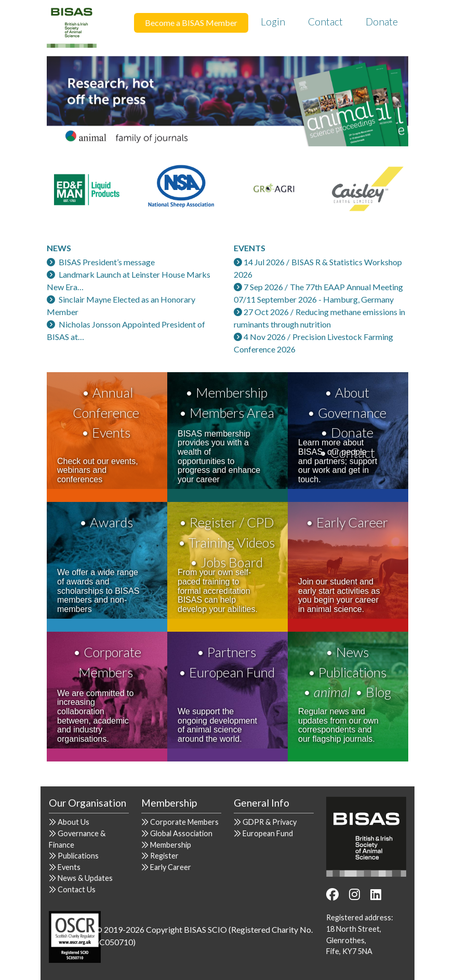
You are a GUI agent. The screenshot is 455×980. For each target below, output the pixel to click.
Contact (325, 22)
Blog (378, 692)
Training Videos (232, 542)
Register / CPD (232, 522)
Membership (232, 392)
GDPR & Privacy (270, 822)
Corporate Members (184, 822)
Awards (111, 522)
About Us (73, 822)
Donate (382, 22)
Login (273, 22)
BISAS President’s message (107, 262)
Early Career (352, 522)
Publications (352, 672)
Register (164, 856)
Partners (232, 652)
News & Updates (85, 878)
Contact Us (77, 889)
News (352, 652)
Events (111, 432)
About (352, 392)
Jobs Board (232, 562)
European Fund (232, 672)
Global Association (181, 833)
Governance (352, 413)
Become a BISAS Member (191, 23)
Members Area (232, 413)
